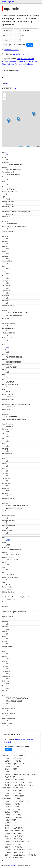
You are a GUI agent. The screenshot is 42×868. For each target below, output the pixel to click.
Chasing (20, 61)
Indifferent (29, 64)
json (14, 54)
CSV (18, 54)
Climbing (28, 61)
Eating (35, 61)
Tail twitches (19, 64)
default (17, 739)
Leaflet (20, 147)
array (23, 739)
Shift (18, 59)
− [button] (5, 98)
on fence (7, 78)
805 (7, 347)
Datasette (12, 865)
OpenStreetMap (29, 147)
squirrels (11, 2)
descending (20, 45)
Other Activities (8, 64)
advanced (25, 54)
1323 (8, 540)
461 (7, 155)
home (4, 2)
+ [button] (5, 94)
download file (22, 747)
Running (12, 61)
